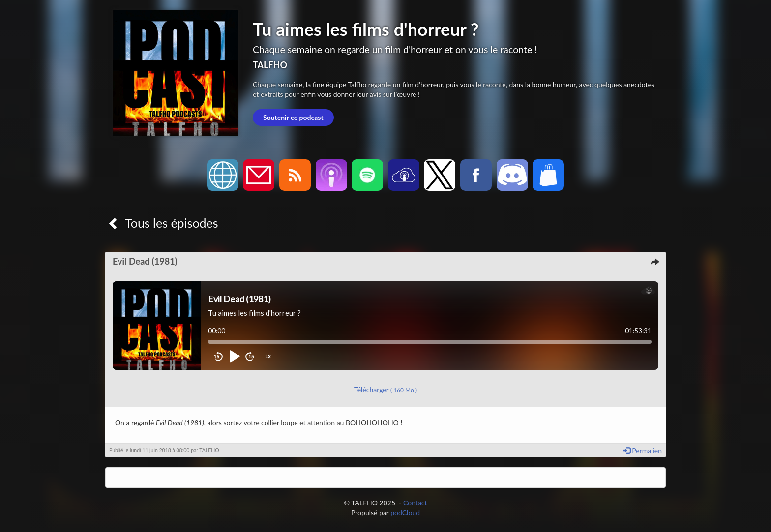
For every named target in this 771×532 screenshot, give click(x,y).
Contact (415, 503)
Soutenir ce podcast (293, 117)
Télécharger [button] (385, 390)
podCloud (405, 513)
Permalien (643, 451)
